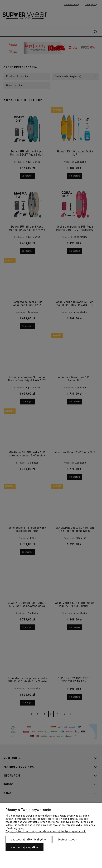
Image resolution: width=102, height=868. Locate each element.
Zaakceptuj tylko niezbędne (28, 840)
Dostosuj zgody (67, 840)
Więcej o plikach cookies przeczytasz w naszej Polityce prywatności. (46, 831)
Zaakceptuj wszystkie (25, 847)
